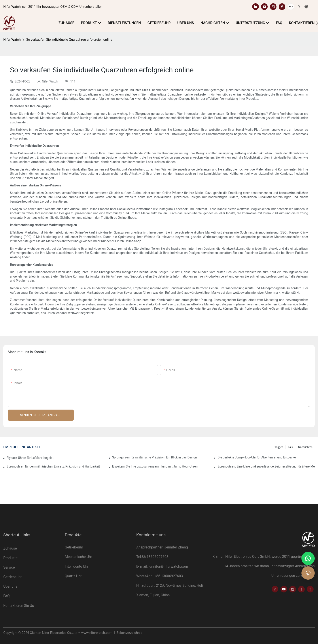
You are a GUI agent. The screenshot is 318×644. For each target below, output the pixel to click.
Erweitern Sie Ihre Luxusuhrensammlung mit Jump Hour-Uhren (155, 466)
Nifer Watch (12, 40)
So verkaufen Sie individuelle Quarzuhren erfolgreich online (69, 40)
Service (9, 567)
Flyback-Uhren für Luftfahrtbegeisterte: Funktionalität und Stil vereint (30, 458)
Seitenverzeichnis (129, 633)
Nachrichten (305, 447)
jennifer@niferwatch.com (168, 566)
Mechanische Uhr (78, 557)
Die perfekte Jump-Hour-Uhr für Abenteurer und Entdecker (257, 457)
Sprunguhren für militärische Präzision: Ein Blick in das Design (155, 457)
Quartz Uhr (73, 576)
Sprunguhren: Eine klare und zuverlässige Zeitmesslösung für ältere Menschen (266, 466)
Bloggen (278, 447)
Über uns (10, 586)
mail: (144, 566)
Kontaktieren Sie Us (19, 606)
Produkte (10, 558)
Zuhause (10, 548)
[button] (317, 23)
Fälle (291, 447)
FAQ (7, 596)
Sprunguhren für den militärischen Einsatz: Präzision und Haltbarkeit (53, 466)
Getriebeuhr (13, 577)
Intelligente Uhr (77, 566)
